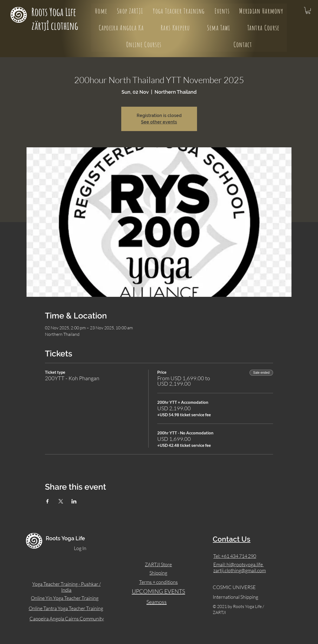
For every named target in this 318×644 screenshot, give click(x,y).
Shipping (158, 573)
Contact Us (232, 539)
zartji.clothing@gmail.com (240, 570)
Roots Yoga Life (55, 12)
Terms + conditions (158, 582)
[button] (308, 10)
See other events (159, 122)
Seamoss (157, 602)
